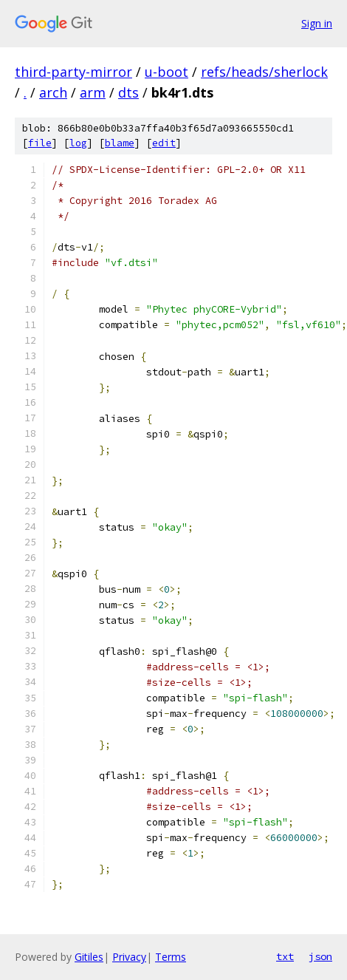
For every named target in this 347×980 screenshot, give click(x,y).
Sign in (317, 23)
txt (285, 956)
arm (93, 92)
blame (120, 143)
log (78, 143)
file (40, 143)
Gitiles (89, 957)
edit (164, 143)
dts (128, 92)
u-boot (166, 72)
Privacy (129, 957)
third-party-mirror (73, 72)
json (320, 956)
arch (53, 92)
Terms (171, 957)
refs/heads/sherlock (264, 72)
